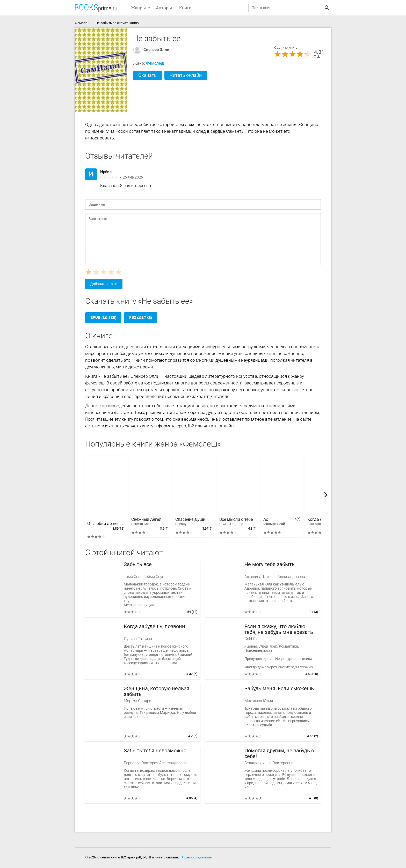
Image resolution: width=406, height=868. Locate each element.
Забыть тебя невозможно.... (158, 751)
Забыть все (138, 564)
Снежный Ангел (146, 522)
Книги (185, 8)
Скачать (147, 75)
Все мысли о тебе (236, 522)
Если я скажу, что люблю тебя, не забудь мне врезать (279, 629)
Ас (274, 522)
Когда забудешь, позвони (154, 626)
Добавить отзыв (104, 284)
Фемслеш (155, 63)
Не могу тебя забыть (270, 564)
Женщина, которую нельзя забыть (157, 691)
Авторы (164, 8)
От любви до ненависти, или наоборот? (106, 524)
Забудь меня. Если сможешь (279, 689)
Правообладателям (197, 857)
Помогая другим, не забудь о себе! (279, 754)
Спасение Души (190, 522)
